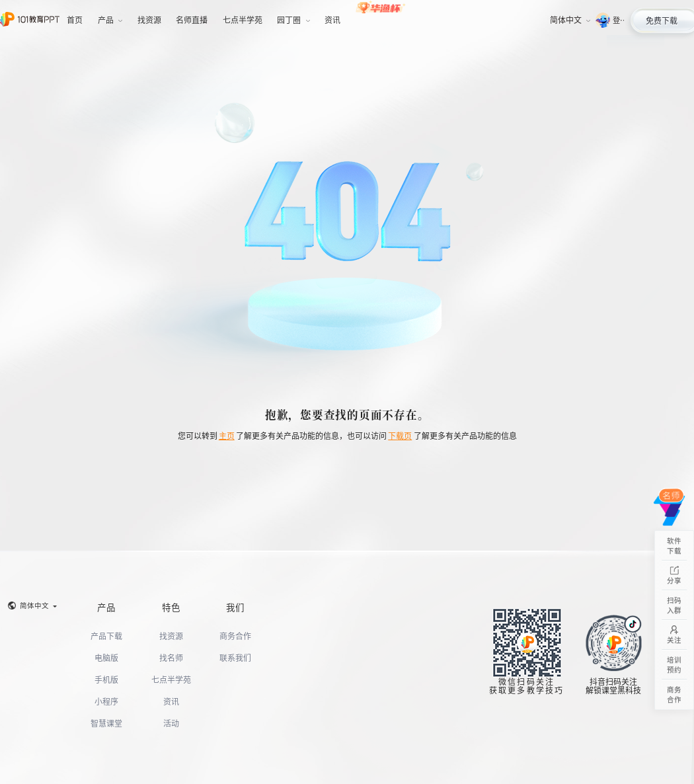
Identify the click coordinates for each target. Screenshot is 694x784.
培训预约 (674, 665)
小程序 (106, 701)
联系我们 (235, 657)
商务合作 (235, 636)
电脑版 (106, 657)
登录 (618, 20)
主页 (227, 435)
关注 (674, 635)
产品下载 (106, 636)
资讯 (171, 701)
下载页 (400, 435)
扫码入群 (674, 605)
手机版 (106, 679)
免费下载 (662, 20)
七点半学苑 (171, 679)
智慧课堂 (106, 723)
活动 (171, 723)
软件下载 (674, 546)
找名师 (171, 657)
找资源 (171, 636)
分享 (674, 575)
